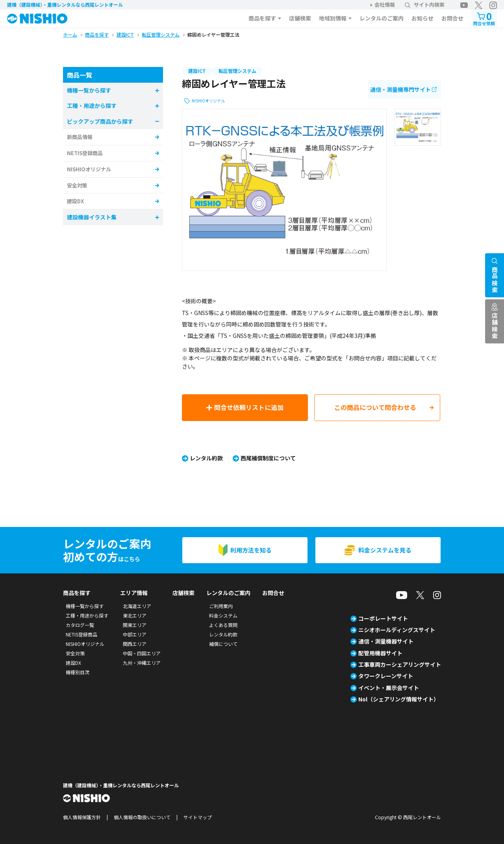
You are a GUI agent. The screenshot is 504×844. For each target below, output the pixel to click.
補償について (223, 644)
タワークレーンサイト (386, 676)
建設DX (75, 201)
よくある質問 (223, 625)
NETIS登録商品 (85, 153)
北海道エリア (137, 606)
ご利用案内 (221, 606)
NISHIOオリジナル (208, 101)
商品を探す (262, 18)
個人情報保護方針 (82, 817)
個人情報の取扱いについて (142, 817)
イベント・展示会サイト (389, 688)
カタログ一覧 (80, 625)
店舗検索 (300, 18)
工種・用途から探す (87, 615)
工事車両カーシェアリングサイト (400, 664)
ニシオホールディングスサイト (397, 630)
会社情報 (385, 5)
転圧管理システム (237, 71)
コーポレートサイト (383, 618)
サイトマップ (198, 817)
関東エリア (135, 625)
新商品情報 (80, 137)
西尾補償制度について (268, 458)
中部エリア (135, 634)
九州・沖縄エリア (142, 663)
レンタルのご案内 (382, 18)
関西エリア (135, 644)
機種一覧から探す (85, 606)
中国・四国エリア (142, 653)
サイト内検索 (425, 5)
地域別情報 (333, 18)
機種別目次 (78, 672)
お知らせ (422, 18)
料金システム (223, 615)
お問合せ (452, 18)
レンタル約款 (206, 458)
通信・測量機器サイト (386, 641)
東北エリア (135, 615)
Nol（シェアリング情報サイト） (399, 699)
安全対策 (77, 185)
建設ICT (197, 71)
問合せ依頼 (484, 18)
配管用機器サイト (380, 653)
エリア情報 (134, 593)
